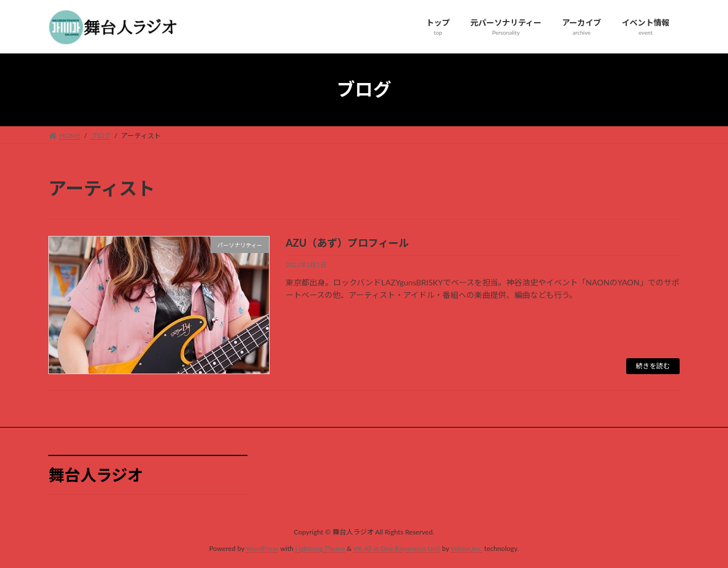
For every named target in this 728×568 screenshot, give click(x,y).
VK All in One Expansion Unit (397, 548)
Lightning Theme (320, 548)
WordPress (262, 548)
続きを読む (653, 366)
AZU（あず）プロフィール (347, 243)
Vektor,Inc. (466, 548)
